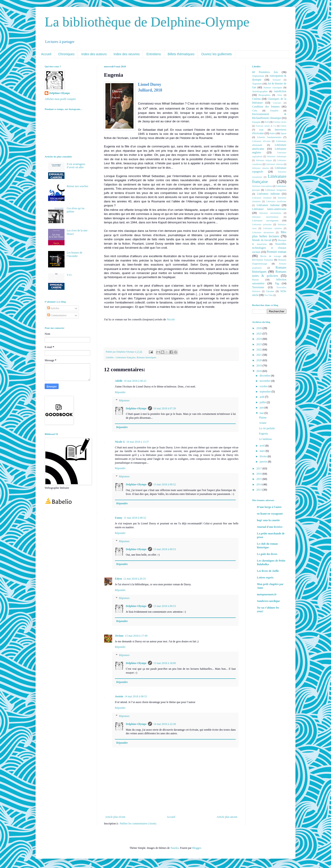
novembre (265, 381)
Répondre (120, 392)
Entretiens (154, 54)
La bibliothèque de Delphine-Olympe (147, 22)
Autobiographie (260, 91)
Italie (272, 133)
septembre (266, 392)
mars (263, 451)
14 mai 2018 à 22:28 (165, 724)
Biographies (264, 95)
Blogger (197, 848)
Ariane (263, 423)
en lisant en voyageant (270, 514)
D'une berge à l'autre (269, 507)
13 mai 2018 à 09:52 (165, 484)
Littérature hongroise (276, 190)
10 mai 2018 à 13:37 (138, 442)
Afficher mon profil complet (60, 99)
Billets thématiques (181, 54)
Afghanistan (258, 76)
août (262, 397)
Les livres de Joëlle (268, 571)
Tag (277, 283)
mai (262, 413)
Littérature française (125, 357)
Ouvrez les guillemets (217, 54)
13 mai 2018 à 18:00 (165, 663)
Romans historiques (146, 357)
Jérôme (119, 636)
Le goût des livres (267, 554)
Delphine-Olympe (136, 408)
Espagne (256, 122)
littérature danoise (261, 168)
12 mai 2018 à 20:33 (135, 579)
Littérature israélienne (276, 201)
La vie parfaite (267, 428)
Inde (261, 130)
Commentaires (57, 315)
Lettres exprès (265, 578)
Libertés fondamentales (269, 137)
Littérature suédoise (272, 228)
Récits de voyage (271, 256)
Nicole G (120, 442)
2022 (260, 350)
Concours (277, 103)
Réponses (124, 400)
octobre (264, 386)
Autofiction (280, 91)
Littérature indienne (268, 194)
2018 (260, 371)
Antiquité (277, 80)
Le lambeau (265, 439)
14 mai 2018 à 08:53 (136, 696)
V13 (69, 275)
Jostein (119, 696)
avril (262, 446)
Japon (283, 133)
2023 (260, 344)
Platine (263, 418)
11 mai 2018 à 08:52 (135, 518)
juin (262, 408)
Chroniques (66, 54)
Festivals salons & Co (266, 126)
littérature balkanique (277, 156)
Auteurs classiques (273, 87)
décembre (265, 376)
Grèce (283, 126)
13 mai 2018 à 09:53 (165, 549)
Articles (53, 308)
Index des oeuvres (127, 54)
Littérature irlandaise (262, 198)
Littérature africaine (261, 141)
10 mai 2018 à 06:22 (135, 381)
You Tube (268, 295)
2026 (260, 328)
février (264, 456)
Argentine (257, 84)
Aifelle (119, 381)
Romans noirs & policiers (269, 274)
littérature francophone (262, 186)
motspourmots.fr (267, 594)
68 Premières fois (265, 72)
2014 (260, 484)
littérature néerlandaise (270, 213)
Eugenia (263, 434)
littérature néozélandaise (265, 217)
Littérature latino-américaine (269, 209)
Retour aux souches (78, 186)
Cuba (255, 110)
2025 (260, 334)
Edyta (118, 579)
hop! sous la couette (268, 520)
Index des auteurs (94, 54)
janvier (264, 462)
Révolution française (263, 260)
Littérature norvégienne (265, 220)
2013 (260, 490)
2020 (260, 360)
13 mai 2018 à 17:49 (136, 636)
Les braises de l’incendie (75, 254)
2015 (260, 479)
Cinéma (256, 99)
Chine (279, 95)
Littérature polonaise (262, 224)
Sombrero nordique (268, 601)
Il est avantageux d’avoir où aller (76, 166)
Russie (255, 280)
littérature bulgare (264, 160)
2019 (260, 366)
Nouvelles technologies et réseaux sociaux (269, 248)
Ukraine (270, 291)
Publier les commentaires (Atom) (138, 824)
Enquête (274, 110)
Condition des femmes (266, 107)
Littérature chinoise (274, 164)
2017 (260, 468)
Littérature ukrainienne (263, 232)
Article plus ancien (227, 817)
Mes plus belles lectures (269, 234)
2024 (260, 339)
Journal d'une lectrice (270, 527)
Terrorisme (258, 287)
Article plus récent (115, 817)
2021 (260, 355)
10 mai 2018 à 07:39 (165, 408)
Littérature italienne (268, 205)
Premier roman (277, 252)
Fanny (119, 518)
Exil (267, 122)
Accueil (46, 54)
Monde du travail (262, 240)
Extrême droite (280, 122)
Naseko (175, 848)
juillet (263, 402)
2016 (260, 474)
